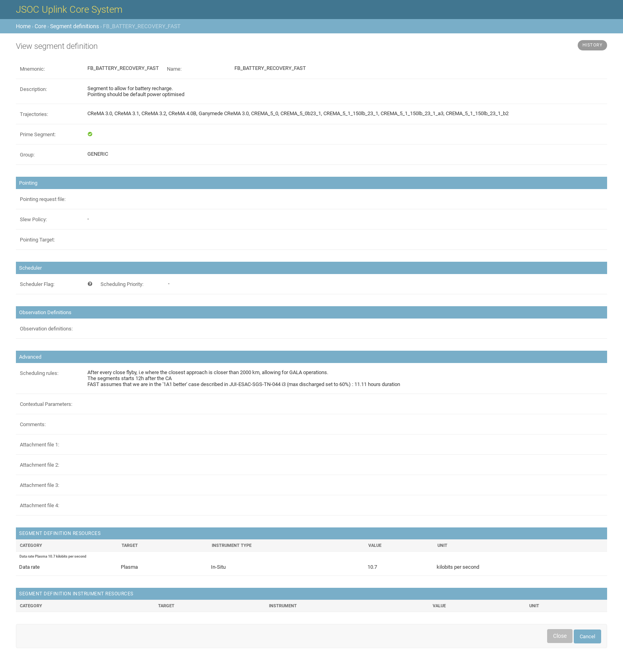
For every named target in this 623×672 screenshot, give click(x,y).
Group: (27, 155)
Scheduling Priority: (122, 284)
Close (560, 636)
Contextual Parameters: (46, 404)
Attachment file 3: (40, 485)
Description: (33, 89)
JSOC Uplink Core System (69, 10)
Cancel (587, 636)
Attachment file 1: (40, 445)
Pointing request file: (43, 199)
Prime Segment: (38, 134)
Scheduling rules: (39, 373)
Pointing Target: (37, 240)
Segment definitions (74, 26)
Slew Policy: (33, 219)
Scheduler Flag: (37, 284)
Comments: (33, 424)
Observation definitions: (46, 329)
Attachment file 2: (40, 465)
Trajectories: (34, 114)
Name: (174, 69)
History (593, 45)
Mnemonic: (32, 69)
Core (40, 26)
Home (23, 26)
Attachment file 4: (40, 505)
